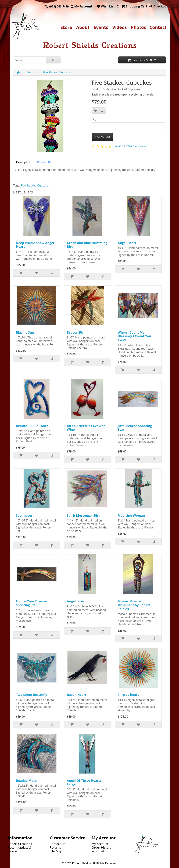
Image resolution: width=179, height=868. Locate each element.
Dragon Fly (75, 332)
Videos (120, 27)
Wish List (98, 851)
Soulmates (24, 515)
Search (31, 72)
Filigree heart (128, 695)
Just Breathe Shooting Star (135, 428)
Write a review (137, 146)
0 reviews (119, 146)
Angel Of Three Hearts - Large (85, 782)
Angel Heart (127, 243)
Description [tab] (24, 162)
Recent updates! (19, 847)
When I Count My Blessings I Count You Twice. (135, 336)
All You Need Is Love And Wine (86, 428)
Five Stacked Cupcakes (57, 72)
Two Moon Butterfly (31, 695)
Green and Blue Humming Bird (87, 245)
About (83, 27)
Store (66, 27)
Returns (55, 847)
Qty (94, 119)
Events (101, 27)
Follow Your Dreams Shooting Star (32, 603)
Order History (101, 847)
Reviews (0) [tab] (44, 162)
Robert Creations (20, 844)
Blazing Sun (25, 332)
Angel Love (75, 601)
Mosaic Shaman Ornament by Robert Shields (134, 605)
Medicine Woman (131, 515)
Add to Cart (102, 137)
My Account (100, 844)
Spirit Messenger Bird (84, 515)
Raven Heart (76, 695)
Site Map (56, 851)
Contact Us (57, 844)
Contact (158, 27)
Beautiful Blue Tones (32, 426)
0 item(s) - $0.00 (141, 60)
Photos (138, 27)
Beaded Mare (26, 781)
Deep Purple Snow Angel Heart (35, 245)
